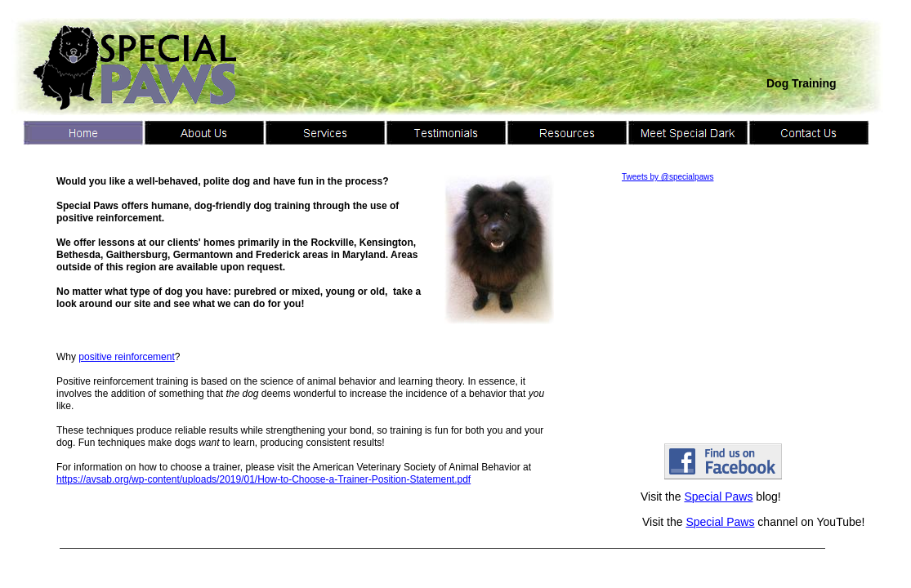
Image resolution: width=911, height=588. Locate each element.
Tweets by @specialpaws (668, 177)
